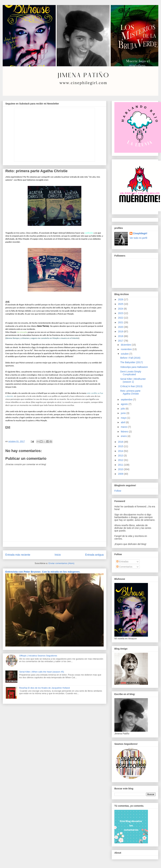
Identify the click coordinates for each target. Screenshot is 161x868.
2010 (121, 469)
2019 (121, 331)
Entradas (122, 562)
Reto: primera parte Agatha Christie (130, 392)
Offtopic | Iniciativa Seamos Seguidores (38, 656)
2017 (121, 341)
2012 (121, 460)
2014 (121, 451)
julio (123, 409)
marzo (124, 427)
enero (124, 436)
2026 (121, 299)
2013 (121, 456)
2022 (121, 318)
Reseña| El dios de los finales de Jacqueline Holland (44, 688)
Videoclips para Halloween (134, 367)
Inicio (58, 555)
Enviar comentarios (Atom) (61, 563)
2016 (121, 442)
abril (123, 422)
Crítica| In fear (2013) (131, 386)
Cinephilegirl (140, 233)
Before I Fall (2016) (130, 358)
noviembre (127, 349)
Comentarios (124, 567)
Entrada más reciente (18, 555)
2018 (121, 336)
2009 (121, 474)
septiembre (127, 400)
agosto (125, 404)
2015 (121, 446)
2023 (121, 313)
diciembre (126, 345)
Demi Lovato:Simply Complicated (131, 373)
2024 (121, 309)
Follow (118, 491)
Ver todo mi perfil (138, 238)
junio (124, 413)
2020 (121, 327)
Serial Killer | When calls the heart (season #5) (42, 672)
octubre (125, 354)
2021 (121, 322)
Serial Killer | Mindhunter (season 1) (133, 380)
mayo (124, 418)
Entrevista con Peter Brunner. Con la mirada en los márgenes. (43, 572)
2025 (121, 304)
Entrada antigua (94, 555)
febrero (125, 432)
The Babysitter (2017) (132, 362)
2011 (121, 465)
